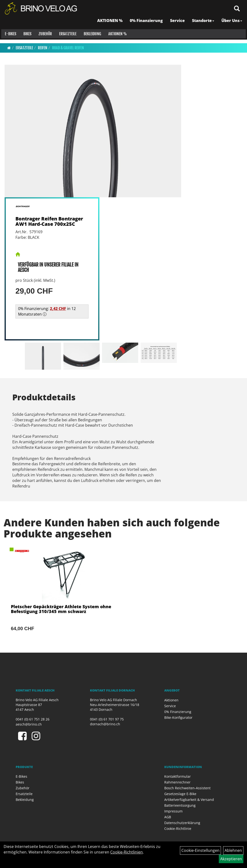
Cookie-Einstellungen (200, 850)
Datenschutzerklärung (182, 823)
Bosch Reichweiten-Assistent (187, 788)
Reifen (43, 48)
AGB (168, 817)
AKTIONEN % (111, 25)
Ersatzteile (67, 39)
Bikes (26, 39)
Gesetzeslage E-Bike (180, 794)
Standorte (204, 25)
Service (179, 25)
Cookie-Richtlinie (178, 829)
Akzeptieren (231, 859)
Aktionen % (116, 39)
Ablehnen (233, 850)
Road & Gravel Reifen (68, 48)
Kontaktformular (178, 776)
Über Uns (233, 25)
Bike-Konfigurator (178, 717)
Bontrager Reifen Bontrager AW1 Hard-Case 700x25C (49, 221)
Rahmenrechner (177, 782)
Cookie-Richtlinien (127, 852)
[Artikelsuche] (238, 14)
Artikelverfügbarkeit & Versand (189, 800)
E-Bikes (9, 39)
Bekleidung (91, 39)
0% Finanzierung (148, 25)
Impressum (173, 811)
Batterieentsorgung (180, 805)
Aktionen (171, 700)
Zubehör (44, 39)
